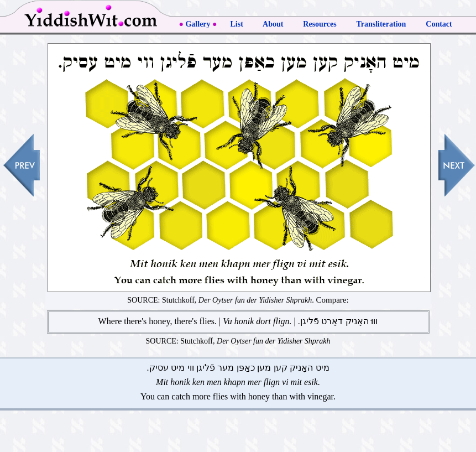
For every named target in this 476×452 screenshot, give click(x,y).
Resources (320, 24)
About (273, 24)
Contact (439, 24)
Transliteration (381, 24)
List (237, 24)
